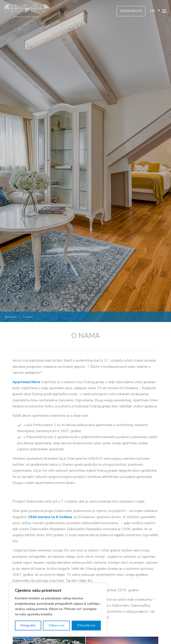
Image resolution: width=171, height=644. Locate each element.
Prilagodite (28, 625)
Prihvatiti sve (86, 625)
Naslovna (11, 317)
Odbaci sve (56, 625)
